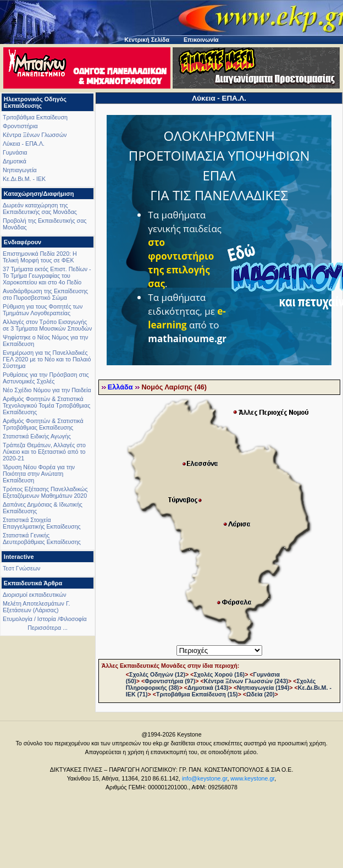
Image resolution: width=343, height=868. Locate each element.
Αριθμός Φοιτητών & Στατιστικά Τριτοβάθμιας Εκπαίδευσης (43, 424)
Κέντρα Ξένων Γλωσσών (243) (246, 681)
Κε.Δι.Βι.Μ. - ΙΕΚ (24, 179)
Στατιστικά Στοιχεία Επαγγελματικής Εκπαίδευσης (42, 523)
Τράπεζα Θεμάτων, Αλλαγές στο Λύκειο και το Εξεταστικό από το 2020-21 (44, 452)
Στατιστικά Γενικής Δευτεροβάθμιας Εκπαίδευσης (42, 539)
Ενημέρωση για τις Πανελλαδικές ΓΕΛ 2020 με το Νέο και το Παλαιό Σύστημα (47, 359)
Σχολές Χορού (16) (219, 674)
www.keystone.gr (252, 778)
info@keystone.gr (205, 778)
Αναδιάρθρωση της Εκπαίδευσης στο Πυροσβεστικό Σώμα (45, 294)
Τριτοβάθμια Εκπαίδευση (35, 117)
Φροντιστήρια (20, 126)
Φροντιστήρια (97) (170, 681)
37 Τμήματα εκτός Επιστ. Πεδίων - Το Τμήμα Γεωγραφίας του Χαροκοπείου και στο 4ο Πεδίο (47, 276)
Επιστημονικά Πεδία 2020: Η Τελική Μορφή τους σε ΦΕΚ (40, 257)
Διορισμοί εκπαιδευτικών (35, 595)
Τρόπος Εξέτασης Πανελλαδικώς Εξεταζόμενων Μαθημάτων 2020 (45, 492)
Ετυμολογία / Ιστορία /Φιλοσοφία (45, 619)
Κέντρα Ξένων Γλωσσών (35, 135)
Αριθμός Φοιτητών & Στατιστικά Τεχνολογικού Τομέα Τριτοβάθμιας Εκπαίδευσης (46, 405)
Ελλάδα (120, 387)
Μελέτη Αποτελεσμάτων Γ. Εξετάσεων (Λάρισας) (37, 607)
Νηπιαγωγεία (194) (263, 688)
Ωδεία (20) (261, 694)
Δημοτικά (15, 161)
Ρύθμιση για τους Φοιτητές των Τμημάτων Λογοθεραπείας (43, 310)
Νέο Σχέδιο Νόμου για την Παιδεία (47, 390)
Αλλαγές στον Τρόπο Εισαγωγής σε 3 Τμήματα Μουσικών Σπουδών (47, 325)
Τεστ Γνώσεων (21, 568)
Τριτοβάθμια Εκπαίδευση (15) (197, 694)
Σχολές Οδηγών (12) (157, 674)
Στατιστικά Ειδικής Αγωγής (37, 436)
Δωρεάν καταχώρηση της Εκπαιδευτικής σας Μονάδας (40, 208)
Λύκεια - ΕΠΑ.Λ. (24, 144)
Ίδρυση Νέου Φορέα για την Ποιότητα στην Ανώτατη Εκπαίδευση (39, 474)
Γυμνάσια (15, 152)
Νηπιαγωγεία (20, 170)
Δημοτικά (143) (208, 688)
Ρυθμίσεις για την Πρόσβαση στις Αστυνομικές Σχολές (46, 378)
